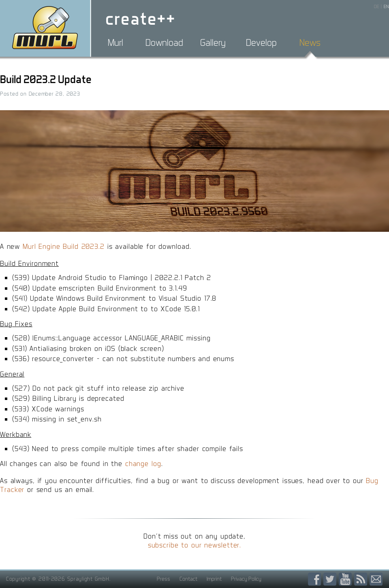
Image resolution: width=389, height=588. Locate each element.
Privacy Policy (246, 579)
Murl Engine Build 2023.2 (64, 246)
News (310, 43)
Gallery (213, 43)
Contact (188, 579)
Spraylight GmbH (88, 579)
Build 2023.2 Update (46, 79)
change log (143, 463)
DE (377, 6)
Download (164, 43)
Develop (261, 43)
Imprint (214, 579)
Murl (115, 43)
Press (164, 579)
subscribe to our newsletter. (195, 545)
